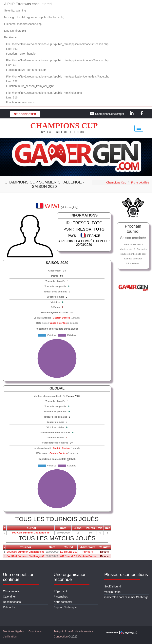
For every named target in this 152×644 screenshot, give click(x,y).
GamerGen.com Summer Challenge (126, 597)
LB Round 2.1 (68, 552)
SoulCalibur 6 (113, 586)
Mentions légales (13, 631)
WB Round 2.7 (68, 556)
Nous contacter (63, 602)
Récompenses (12, 602)
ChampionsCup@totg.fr (110, 114)
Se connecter (25, 114)
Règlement (60, 591)
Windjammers (113, 592)
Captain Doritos (61, 318)
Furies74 (88, 552)
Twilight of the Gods (66, 631)
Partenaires (61, 597)
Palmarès (9, 607)
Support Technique (65, 607)
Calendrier (9, 597)
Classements (11, 591)
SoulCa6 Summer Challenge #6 (30, 533)
